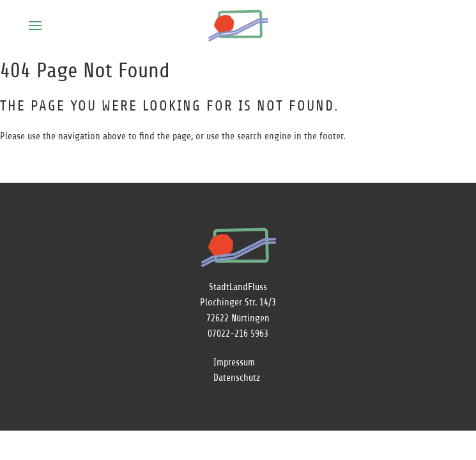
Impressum (234, 363)
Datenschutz (237, 378)
